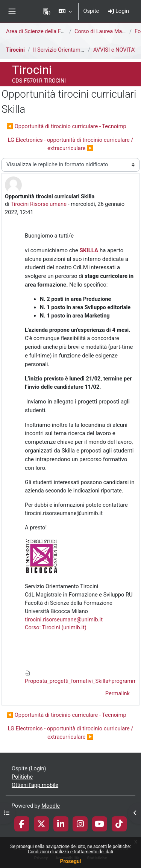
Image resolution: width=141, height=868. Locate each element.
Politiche (22, 777)
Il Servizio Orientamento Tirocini (72, 50)
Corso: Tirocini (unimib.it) (56, 627)
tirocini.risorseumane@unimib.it (64, 620)
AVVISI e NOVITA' (114, 50)
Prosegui (70, 861)
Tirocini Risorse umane (39, 204)
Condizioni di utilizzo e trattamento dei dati (70, 852)
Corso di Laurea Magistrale (107, 31)
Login (119, 11)
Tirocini (15, 50)
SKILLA (89, 250)
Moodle (51, 806)
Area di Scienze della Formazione (46, 31)
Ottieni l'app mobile (35, 785)
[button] (65, 11)
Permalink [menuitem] (117, 693)
